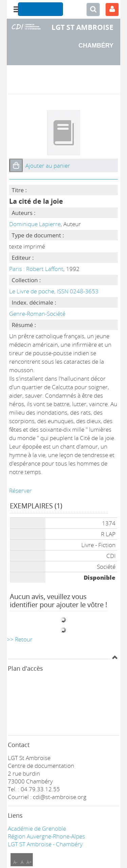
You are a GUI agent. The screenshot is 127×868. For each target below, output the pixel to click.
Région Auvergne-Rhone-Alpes (46, 836)
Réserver (20, 491)
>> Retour (20, 639)
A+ (29, 862)
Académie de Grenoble (37, 828)
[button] (16, 165)
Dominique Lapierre (35, 224)
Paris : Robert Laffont (36, 269)
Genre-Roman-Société (37, 314)
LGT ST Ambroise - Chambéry (45, 844)
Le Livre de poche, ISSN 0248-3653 (54, 291)
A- (15, 862)
